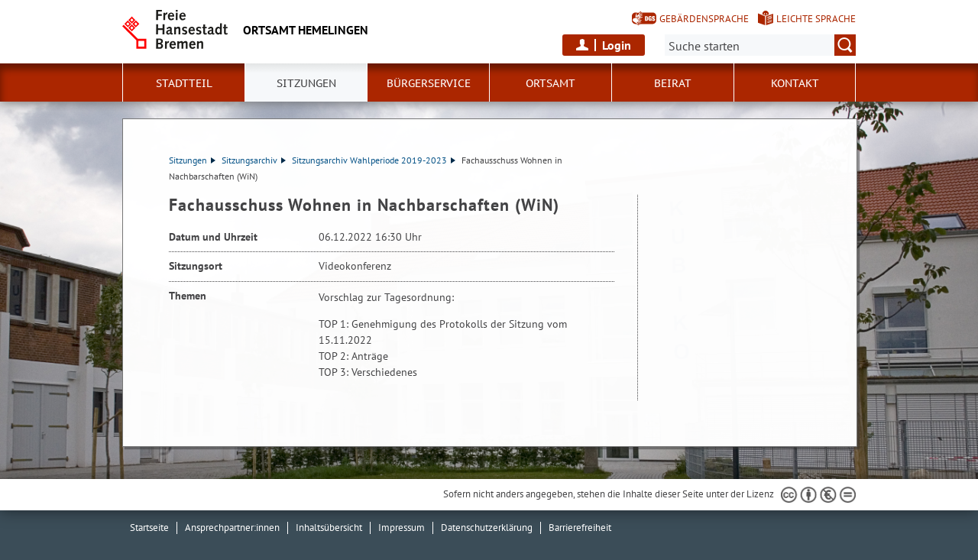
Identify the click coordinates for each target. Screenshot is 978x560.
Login (617, 45)
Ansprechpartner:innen (232, 528)
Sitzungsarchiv (254, 160)
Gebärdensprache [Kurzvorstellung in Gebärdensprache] (704, 19)
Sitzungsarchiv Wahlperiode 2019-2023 (374, 160)
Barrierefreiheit (580, 528)
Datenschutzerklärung (487, 528)
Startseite (149, 528)
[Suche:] (760, 45)
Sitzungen (192, 160)
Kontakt (795, 83)
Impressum (402, 528)
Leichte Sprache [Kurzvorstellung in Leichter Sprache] (816, 19)
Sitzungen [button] (306, 83)
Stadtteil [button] (184, 83)
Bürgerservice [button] (429, 83)
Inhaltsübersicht (329, 528)
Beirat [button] (673, 83)
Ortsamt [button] (551, 83)
